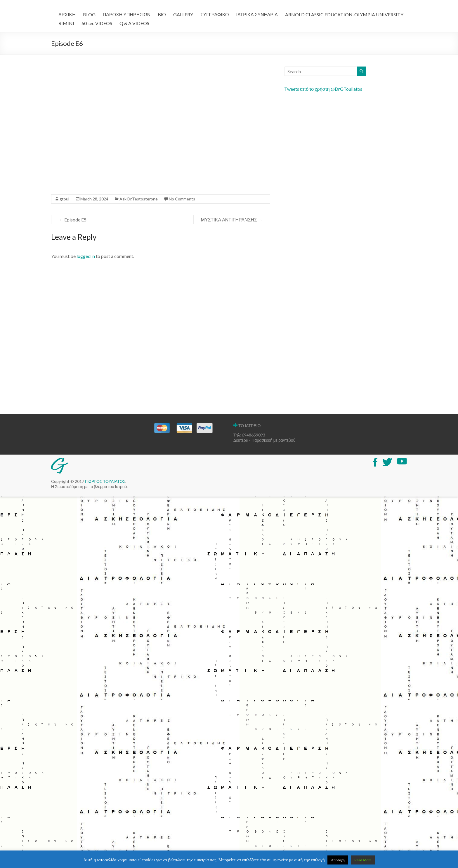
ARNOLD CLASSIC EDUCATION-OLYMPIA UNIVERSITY (344, 14)
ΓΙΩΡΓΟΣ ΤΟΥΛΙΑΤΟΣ (105, 481)
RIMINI (66, 23)
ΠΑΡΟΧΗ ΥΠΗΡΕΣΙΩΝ (127, 14)
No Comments (182, 199)
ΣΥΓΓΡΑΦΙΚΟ (215, 14)
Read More (363, 860)
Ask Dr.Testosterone (139, 199)
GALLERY (183, 14)
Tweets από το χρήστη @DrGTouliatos (323, 89)
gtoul (64, 199)
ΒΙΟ (162, 14)
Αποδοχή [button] (338, 860)
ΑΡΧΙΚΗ (67, 14)
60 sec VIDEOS (97, 23)
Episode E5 (73, 220)
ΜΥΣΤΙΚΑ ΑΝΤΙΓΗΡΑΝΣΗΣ (232, 220)
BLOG (89, 14)
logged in (86, 256)
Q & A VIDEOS (134, 23)
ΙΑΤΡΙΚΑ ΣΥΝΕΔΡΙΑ (257, 14)
